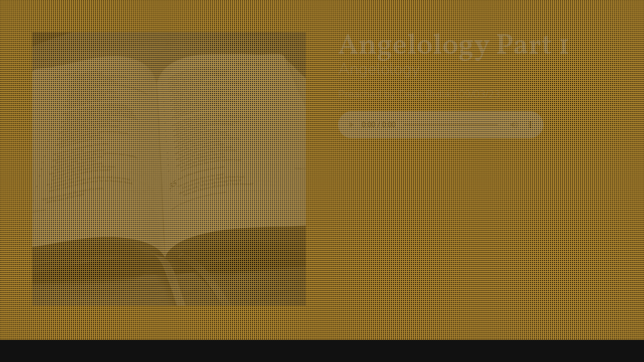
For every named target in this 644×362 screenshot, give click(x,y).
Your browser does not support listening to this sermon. (441, 125)
